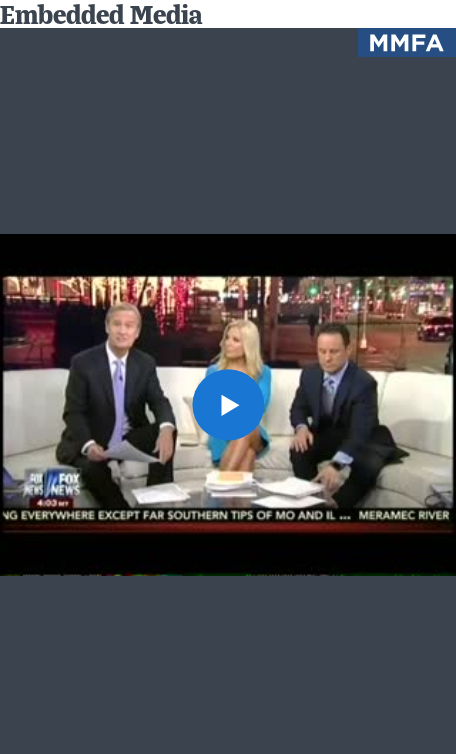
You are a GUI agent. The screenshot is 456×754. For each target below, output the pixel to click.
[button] (227, 404)
